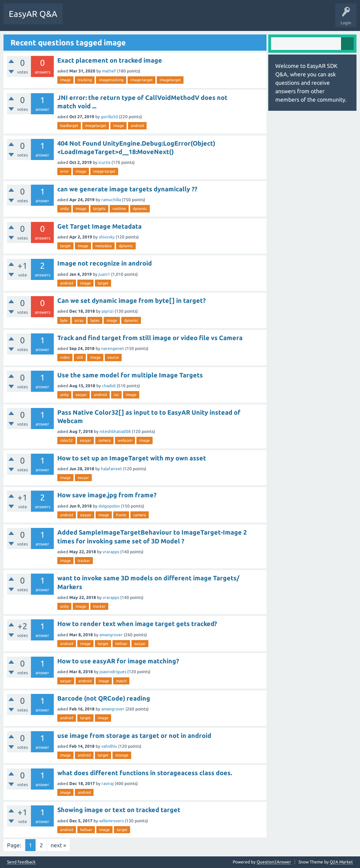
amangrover (111, 635)
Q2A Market (341, 862)
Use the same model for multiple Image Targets (130, 375)
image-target (142, 80)
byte (64, 320)
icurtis (104, 162)
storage (122, 755)
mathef (109, 71)
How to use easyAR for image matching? (118, 661)
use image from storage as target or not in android (134, 735)
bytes (95, 320)
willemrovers (111, 821)
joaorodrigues (113, 672)
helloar (121, 644)
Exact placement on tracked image (110, 60)
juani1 (104, 274)
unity (64, 209)
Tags (134, 19)
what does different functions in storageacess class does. (145, 773)
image (65, 80)
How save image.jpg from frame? (107, 495)
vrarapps (111, 552)
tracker (84, 561)
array (79, 320)
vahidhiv (109, 746)
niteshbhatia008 (115, 431)
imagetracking (111, 80)
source (113, 357)
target (65, 246)
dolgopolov (109, 506)
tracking (85, 80)
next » (58, 845)
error (64, 171)
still (80, 357)
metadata (104, 246)
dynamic (140, 209)
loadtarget (69, 126)
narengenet (113, 348)
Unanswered (107, 19)
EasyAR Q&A (33, 14)
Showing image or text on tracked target (119, 810)
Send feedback (21, 862)
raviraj (108, 783)
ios (116, 395)
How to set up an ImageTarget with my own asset (132, 458)
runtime (119, 209)
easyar (81, 395)
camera (104, 440)
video (65, 357)
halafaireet (111, 469)
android (137, 126)
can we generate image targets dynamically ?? (127, 189)
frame (121, 515)
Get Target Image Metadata (99, 226)
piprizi (108, 311)
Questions (78, 19)
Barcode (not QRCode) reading (104, 698)
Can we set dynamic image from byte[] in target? (131, 300)
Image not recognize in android (105, 263)
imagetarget (170, 80)
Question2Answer (274, 862)
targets (99, 209)
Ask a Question (163, 19)
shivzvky (107, 237)
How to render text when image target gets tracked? (137, 624)
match (121, 681)
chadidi (109, 386)
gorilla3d (109, 117)
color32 (66, 440)
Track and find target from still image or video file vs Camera (150, 338)
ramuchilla (111, 200)
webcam (125, 440)
